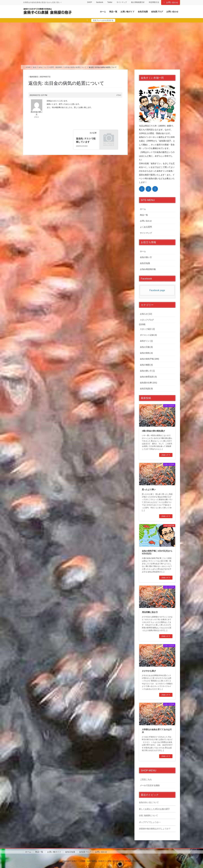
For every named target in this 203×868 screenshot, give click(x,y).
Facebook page (157, 290)
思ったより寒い (149, 489)
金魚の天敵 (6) (146, 347)
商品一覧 (144, 215)
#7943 (119, 95)
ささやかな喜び (149, 671)
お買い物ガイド (54, 852)
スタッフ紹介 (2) (147, 329)
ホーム (143, 209)
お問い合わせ (171, 2)
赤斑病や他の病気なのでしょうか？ (155, 829)
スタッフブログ (147, 320)
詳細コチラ (166, 455)
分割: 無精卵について (148, 816)
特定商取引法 (154, 2)
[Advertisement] (101, 44)
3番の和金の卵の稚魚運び (153, 431)
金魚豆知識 (145, 263)
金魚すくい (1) (146, 341)
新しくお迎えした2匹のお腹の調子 (154, 809)
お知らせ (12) (146, 314)
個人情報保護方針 (138, 2)
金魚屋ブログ (85, 852)
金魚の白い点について (149, 802)
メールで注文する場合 (150, 785)
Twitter (110, 2)
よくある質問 (146, 227)
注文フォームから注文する (103, 20)
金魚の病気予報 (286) (149, 359)
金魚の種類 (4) (146, 365)
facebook (100, 2)
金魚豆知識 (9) (146, 389)
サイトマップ (122, 2)
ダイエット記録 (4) (148, 335)
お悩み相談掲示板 (148, 269)
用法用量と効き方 (150, 612)
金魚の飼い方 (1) (147, 371)
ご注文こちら (146, 779)
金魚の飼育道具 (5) (148, 377)
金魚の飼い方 (146, 257)
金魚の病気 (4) (146, 353)
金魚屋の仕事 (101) (149, 383)
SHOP (89, 2)
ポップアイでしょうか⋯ (150, 822)
